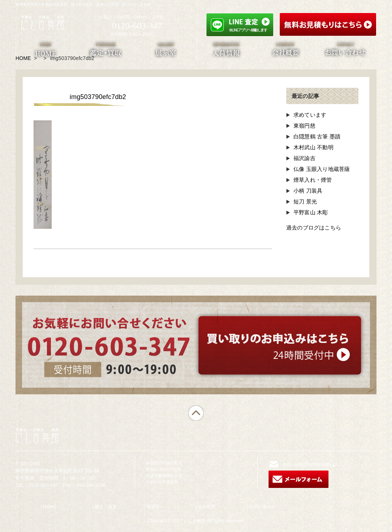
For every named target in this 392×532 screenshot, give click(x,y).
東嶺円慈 (304, 126)
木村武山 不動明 (313, 147)
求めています (310, 115)
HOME (50, 507)
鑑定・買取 (106, 507)
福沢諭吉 (304, 158)
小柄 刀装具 (308, 191)
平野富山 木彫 (311, 212)
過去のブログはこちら (314, 228)
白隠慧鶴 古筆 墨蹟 (317, 136)
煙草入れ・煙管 (313, 180)
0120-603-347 (137, 26)
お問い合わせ (263, 507)
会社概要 (207, 507)
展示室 (153, 507)
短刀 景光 (305, 201)
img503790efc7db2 (98, 97)
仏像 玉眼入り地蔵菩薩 (322, 169)
